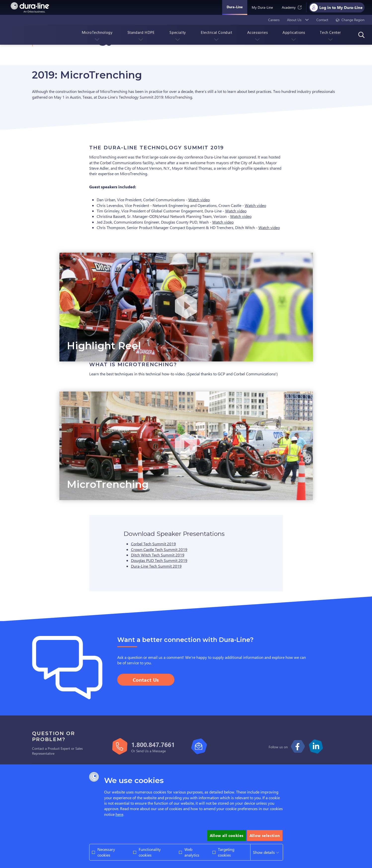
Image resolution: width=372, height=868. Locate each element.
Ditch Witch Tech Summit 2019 (158, 555)
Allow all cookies (227, 835)
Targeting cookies (226, 852)
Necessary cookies (106, 852)
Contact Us (146, 680)
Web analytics (192, 852)
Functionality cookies (150, 852)
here (119, 814)
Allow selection (265, 835)
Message (159, 751)
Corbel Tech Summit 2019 (153, 544)
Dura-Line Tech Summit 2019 (156, 566)
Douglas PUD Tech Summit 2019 (159, 560)
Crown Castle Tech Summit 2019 (159, 549)
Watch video (199, 200)
